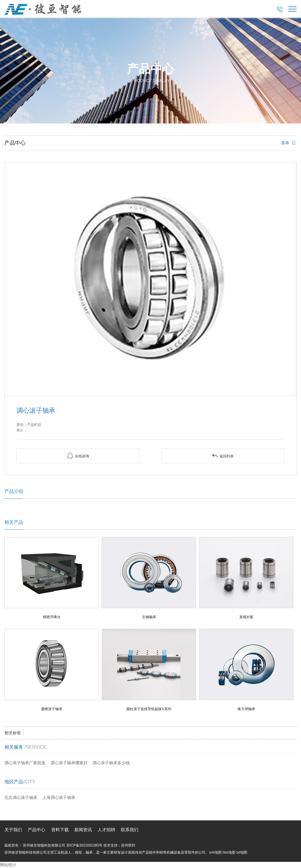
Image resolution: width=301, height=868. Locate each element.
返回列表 (223, 456)
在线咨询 (78, 456)
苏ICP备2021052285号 (85, 845)
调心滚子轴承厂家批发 (25, 763)
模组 (78, 852)
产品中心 (36, 830)
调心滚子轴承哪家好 (69, 763)
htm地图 (229, 852)
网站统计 (8, 865)
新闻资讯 (83, 830)
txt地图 (242, 852)
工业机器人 (63, 852)
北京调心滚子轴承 (21, 797)
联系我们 (130, 830)
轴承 (89, 852)
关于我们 (13, 830)
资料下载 (60, 830)
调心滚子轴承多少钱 (111, 763)
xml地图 (215, 852)
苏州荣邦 (128, 845)
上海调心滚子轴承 (59, 797)
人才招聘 (106, 830)
